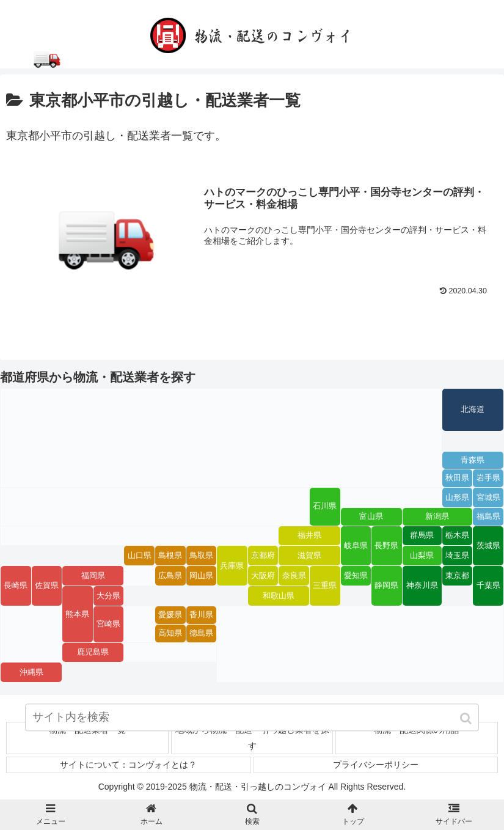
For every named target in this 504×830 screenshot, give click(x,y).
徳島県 (201, 633)
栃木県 (457, 535)
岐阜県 (356, 546)
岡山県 (201, 576)
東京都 (457, 576)
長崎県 (16, 586)
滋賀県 (309, 556)
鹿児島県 (93, 652)
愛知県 (356, 576)
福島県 (488, 516)
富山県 (371, 516)
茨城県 (488, 546)
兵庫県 (232, 566)
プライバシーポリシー (376, 765)
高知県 (170, 633)
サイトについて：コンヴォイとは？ (128, 765)
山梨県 (422, 556)
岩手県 (488, 479)
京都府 (263, 556)
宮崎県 (108, 624)
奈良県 (294, 576)
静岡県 (386, 586)
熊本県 (77, 614)
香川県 (201, 615)
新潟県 (437, 516)
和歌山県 (279, 596)
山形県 (457, 498)
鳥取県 (201, 556)
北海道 (473, 409)
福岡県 (93, 576)
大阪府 (263, 576)
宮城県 (488, 498)
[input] (252, 720)
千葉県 (488, 586)
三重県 (325, 586)
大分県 (108, 596)
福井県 (309, 535)
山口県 (140, 556)
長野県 (386, 546)
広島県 (170, 576)
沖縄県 (31, 672)
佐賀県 (47, 586)
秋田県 (457, 479)
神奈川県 (422, 586)
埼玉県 (457, 556)
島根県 (170, 556)
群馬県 (422, 535)
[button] (467, 721)
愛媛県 (170, 615)
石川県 (325, 507)
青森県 (473, 460)
